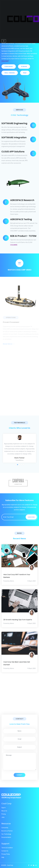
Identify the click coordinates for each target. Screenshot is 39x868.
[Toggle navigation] (4, 41)
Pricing (4, 814)
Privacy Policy (6, 854)
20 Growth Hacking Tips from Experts (18, 620)
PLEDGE (24, 66)
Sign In (4, 808)
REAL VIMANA (10, 73)
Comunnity (5, 828)
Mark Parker (19, 458)
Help (3, 857)
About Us (4, 811)
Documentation (6, 837)
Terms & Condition (7, 848)
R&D (25, 73)
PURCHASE (9, 66)
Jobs (3, 817)
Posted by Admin (9, 581)
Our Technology (6, 834)
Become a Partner (7, 831)
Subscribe (31, 517)
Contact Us (5, 851)
